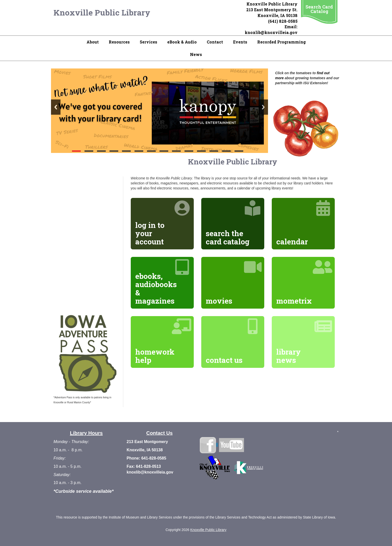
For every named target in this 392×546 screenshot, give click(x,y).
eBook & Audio (182, 42)
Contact (215, 42)
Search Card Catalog (319, 9)
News (196, 54)
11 (201, 151)
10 (189, 151)
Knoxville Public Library (102, 12)
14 (239, 151)
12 (214, 151)
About (93, 42)
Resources (119, 42)
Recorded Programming (281, 42)
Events (240, 42)
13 (226, 151)
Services (148, 42)
